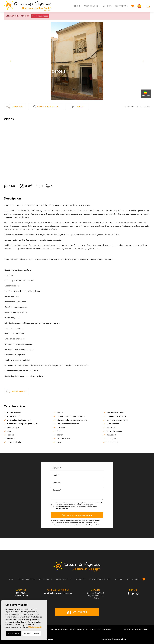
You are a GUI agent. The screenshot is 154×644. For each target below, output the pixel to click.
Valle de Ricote (64, 579)
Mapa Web (82, 629)
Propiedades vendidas (100, 629)
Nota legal (48, 629)
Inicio (77, 6)
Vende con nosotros (100, 579)
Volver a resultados (138, 107)
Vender (107, 6)
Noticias (119, 579)
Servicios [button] (80, 579)
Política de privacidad (76, 505)
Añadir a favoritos (46, 107)
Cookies (72, 629)
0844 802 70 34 (21, 595)
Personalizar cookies (32, 633)
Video (77, 107)
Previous (10, 61)
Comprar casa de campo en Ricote (114, 639)
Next (144, 61)
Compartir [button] (15, 107)
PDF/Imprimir (16, 392)
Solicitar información (77, 515)
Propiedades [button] (91, 6)
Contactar (121, 6)
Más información (35, 627)
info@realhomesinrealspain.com (58, 593)
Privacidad (60, 629)
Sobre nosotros (27, 579)
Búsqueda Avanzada (40, 16)
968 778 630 (21, 593)
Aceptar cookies (14, 633)
